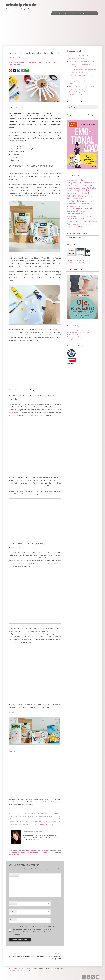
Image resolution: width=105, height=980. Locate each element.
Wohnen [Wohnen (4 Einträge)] (88, 224)
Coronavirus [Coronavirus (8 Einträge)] (84, 185)
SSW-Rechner (72, 330)
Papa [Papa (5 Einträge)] (85, 216)
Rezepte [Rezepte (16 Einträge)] (72, 219)
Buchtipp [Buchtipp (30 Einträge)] (73, 185)
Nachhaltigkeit (25, 852)
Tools (67, 13)
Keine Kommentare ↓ (16, 64)
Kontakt (27, 968)
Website (12, 919)
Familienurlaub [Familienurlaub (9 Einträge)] (74, 193)
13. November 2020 (36, 62)
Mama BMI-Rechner (74, 335)
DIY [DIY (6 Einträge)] (91, 185)
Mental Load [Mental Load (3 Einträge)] (88, 214)
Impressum (35, 968)
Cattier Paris (13, 412)
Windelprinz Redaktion (18, 62)
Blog (73, 13)
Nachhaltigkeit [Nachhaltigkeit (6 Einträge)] (73, 216)
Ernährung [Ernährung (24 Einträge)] (90, 188)
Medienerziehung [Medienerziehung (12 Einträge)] (75, 214)
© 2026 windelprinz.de (15, 968)
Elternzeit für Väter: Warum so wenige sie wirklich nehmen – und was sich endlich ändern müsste (82, 64)
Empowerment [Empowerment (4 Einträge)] (79, 188)
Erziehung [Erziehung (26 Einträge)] (73, 190)
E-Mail (12, 911)
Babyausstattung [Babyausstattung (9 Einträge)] (75, 183)
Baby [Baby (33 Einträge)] (81, 180)
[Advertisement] (52, 31)
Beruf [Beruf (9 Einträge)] (92, 183)
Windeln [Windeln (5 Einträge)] (82, 224)
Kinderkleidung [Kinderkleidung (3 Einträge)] (72, 206)
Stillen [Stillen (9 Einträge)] (70, 221)
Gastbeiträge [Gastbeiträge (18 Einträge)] (74, 196)
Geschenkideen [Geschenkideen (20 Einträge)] (76, 198)
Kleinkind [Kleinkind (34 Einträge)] (86, 208)
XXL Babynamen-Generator (76, 337)
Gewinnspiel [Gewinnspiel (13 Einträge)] (88, 201)
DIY (31, 802)
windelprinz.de (21, 5)
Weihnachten (34, 852)
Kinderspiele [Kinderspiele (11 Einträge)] (82, 206)
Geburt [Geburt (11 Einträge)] (85, 196)
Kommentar (14, 875)
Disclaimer (44, 968)
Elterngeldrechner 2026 (74, 339)
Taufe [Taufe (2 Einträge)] (74, 222)
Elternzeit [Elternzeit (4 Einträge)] (70, 188)
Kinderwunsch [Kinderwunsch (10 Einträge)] (74, 209)
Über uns (81, 13)
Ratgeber (58, 13)
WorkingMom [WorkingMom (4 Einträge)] (72, 226)
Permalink (16, 854)
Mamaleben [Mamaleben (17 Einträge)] (83, 211)
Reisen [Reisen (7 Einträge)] (90, 216)
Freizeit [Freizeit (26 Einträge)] (85, 193)
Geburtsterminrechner (84, 330)
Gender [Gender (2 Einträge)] (91, 196)
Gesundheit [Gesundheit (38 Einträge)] (75, 201)
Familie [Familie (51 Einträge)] (84, 190)
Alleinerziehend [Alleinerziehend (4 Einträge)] (72, 180)
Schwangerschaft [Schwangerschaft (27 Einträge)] (86, 219)
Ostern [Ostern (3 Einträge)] (81, 216)
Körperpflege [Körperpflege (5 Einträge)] (72, 211)
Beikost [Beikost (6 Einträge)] (86, 183)
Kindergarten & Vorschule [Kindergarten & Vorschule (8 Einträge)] (78, 204)
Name (12, 903)
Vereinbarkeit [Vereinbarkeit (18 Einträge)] (83, 221)
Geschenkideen (46, 176)
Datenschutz (54, 968)
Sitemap (62, 968)
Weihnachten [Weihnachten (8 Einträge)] (73, 224)
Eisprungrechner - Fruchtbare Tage (78, 332)
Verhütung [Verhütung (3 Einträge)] (94, 222)
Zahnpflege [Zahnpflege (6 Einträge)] (81, 226)
